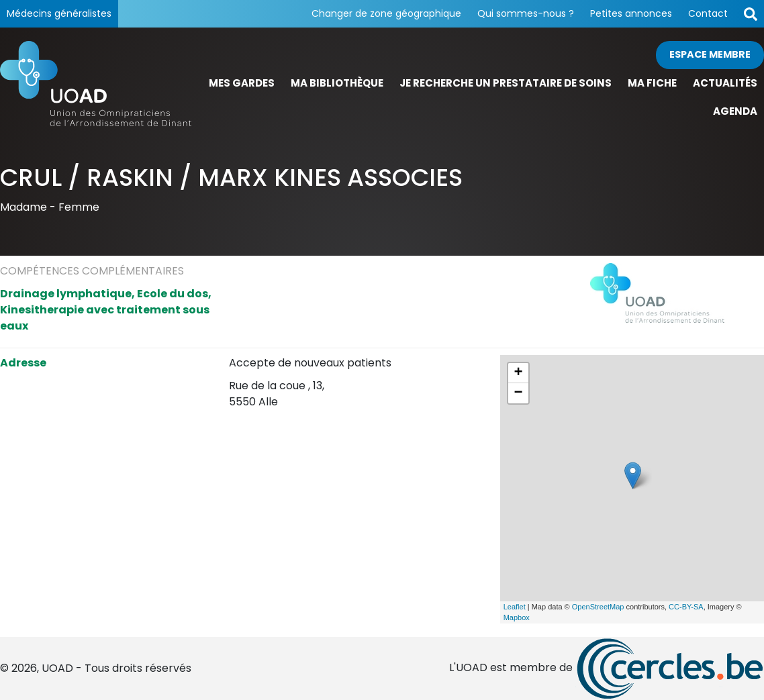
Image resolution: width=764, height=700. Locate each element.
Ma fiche (652, 83)
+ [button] (519, 373)
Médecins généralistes (59, 13)
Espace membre (710, 54)
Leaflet (515, 607)
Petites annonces (631, 13)
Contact (708, 13)
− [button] (519, 393)
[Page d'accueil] (96, 84)
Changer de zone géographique (386, 13)
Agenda (735, 111)
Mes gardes (242, 83)
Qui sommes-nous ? (526, 13)
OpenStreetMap (598, 607)
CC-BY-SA (686, 607)
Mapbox (517, 617)
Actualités (725, 83)
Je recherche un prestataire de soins (506, 83)
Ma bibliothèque (337, 83)
